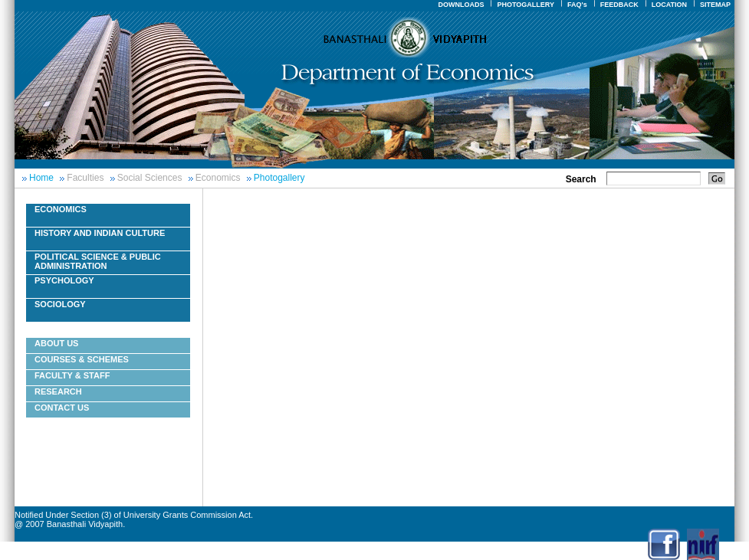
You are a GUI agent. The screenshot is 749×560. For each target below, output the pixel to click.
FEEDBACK (619, 5)
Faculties (85, 178)
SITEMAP (715, 5)
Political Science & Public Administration (98, 261)
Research (58, 391)
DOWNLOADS (461, 5)
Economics (218, 178)
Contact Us (62, 408)
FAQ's (577, 5)
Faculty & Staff (72, 375)
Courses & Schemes (82, 359)
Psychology (64, 280)
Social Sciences (150, 178)
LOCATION (669, 5)
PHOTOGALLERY (526, 5)
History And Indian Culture (100, 233)
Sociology (60, 304)
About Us (56, 343)
